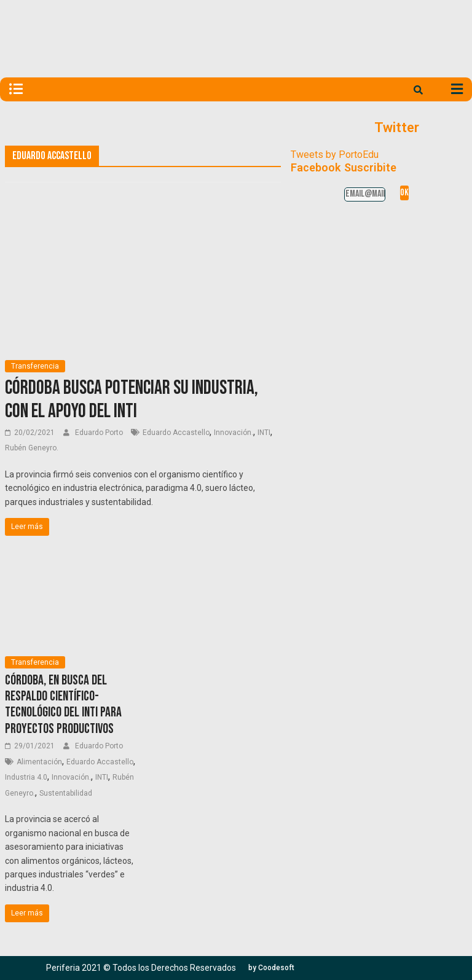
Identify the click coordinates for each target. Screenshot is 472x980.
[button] (271, 968)
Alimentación (39, 762)
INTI (264, 433)
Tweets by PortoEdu (335, 155)
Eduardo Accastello (176, 433)
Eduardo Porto (100, 433)
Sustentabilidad (66, 793)
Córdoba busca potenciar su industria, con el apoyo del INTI (132, 400)
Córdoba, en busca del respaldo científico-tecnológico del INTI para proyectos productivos (63, 705)
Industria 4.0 (26, 777)
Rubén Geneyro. (32, 448)
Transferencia (35, 366)
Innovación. (234, 433)
